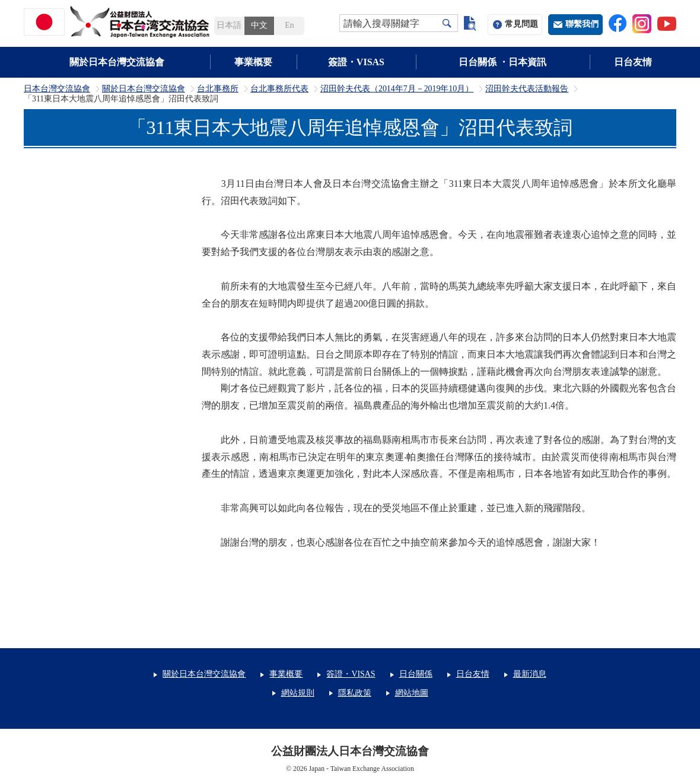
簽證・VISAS (356, 62)
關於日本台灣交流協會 (117, 62)
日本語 (229, 25)
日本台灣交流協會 (57, 89)
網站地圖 (412, 693)
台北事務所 (218, 89)
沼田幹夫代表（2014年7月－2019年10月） (397, 89)
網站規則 (298, 693)
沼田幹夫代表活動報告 (527, 89)
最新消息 (530, 674)
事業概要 (253, 62)
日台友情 (633, 62)
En (289, 25)
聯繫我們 (582, 24)
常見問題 (521, 24)
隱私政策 (355, 693)
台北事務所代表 (279, 89)
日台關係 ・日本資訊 (502, 62)
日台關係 (416, 674)
